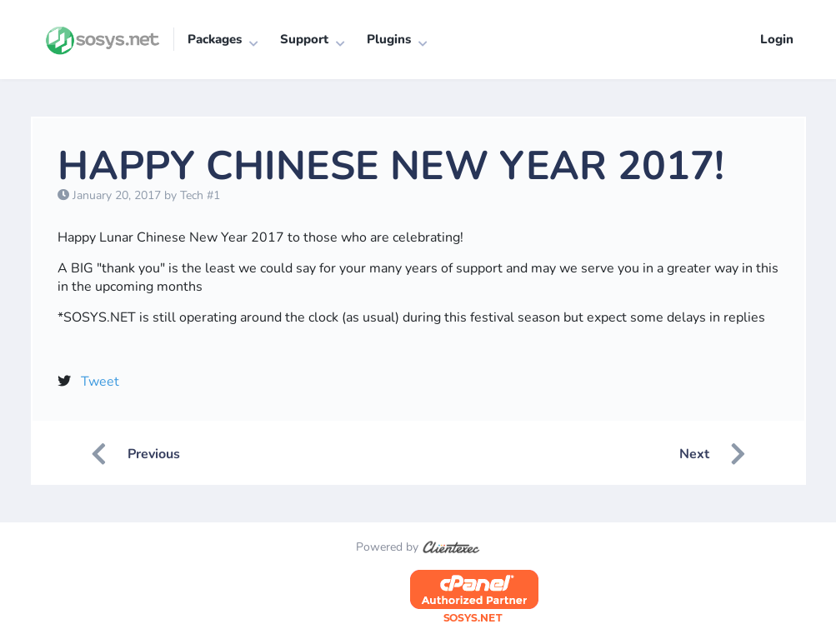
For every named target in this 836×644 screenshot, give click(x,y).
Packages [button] (215, 39)
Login (777, 39)
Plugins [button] (389, 39)
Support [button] (304, 39)
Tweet (100, 382)
